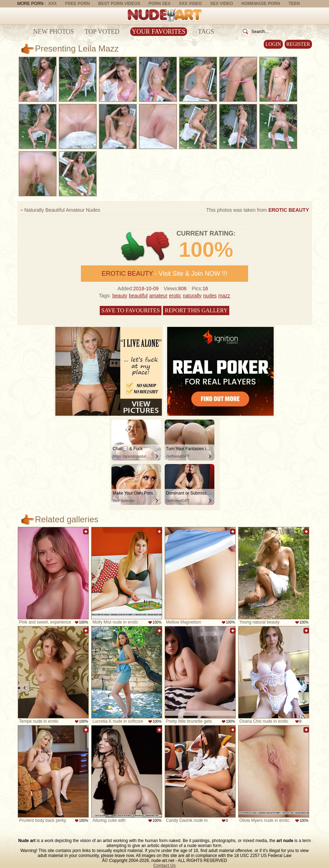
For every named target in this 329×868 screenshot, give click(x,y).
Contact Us (164, 866)
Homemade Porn (261, 4)
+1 (133, 246)
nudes (210, 296)
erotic (175, 296)
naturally (192, 296)
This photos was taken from (257, 210)
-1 (158, 246)
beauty (120, 296)
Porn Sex (160, 4)
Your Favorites (159, 32)
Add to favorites (86, 532)
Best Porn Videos (119, 4)
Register (298, 44)
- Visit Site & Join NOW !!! (164, 274)
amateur (158, 296)
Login (273, 44)
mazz (224, 296)
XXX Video (190, 4)
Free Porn (77, 4)
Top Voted (102, 32)
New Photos (54, 32)
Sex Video (222, 4)
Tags (206, 32)
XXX (53, 4)
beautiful (138, 296)
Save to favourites (131, 310)
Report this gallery (196, 310)
